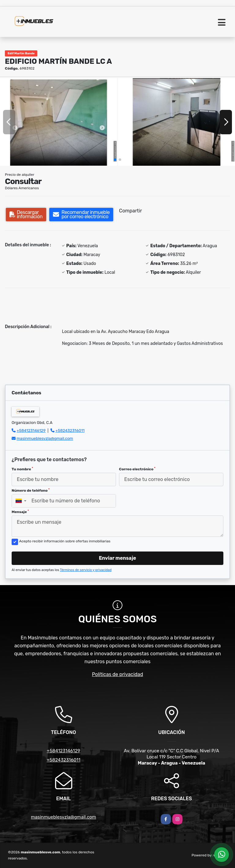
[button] (115, 160)
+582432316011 (70, 430)
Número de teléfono (31, 490)
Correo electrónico (137, 469)
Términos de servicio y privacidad (86, 570)
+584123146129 (31, 430)
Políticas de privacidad (118, 674)
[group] (59, 122)
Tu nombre (22, 469)
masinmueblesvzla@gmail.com (45, 438)
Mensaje (20, 512)
